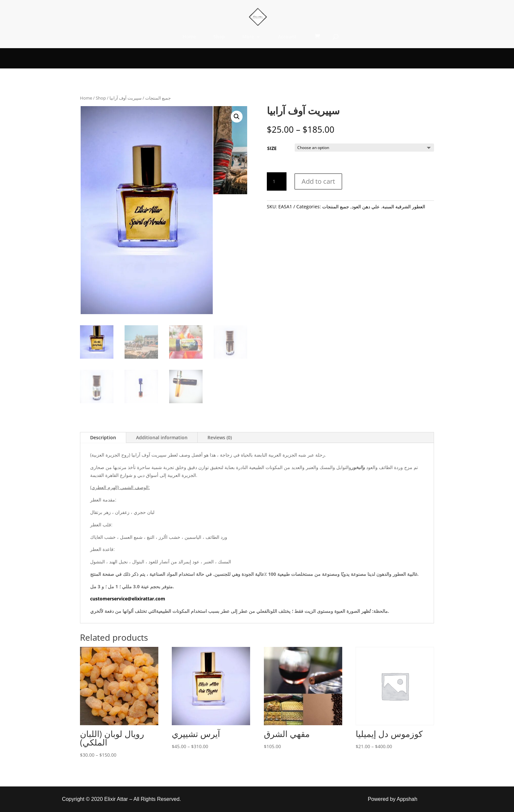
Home (189, 37)
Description (103, 437)
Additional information (162, 437)
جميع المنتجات (158, 98)
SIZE (272, 148)
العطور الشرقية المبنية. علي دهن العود (388, 207)
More (248, 37)
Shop (219, 37)
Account (287, 37)
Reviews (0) (220, 437)
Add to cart (318, 181)
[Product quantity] (277, 181)
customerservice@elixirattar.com (128, 599)
